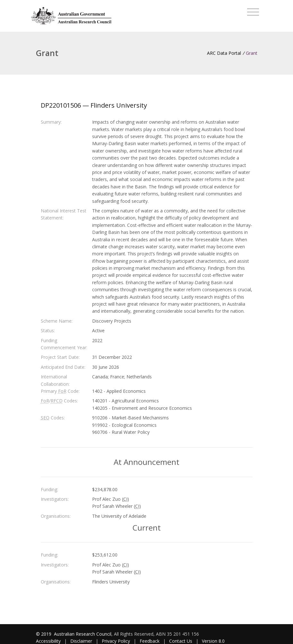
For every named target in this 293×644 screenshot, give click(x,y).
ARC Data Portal (224, 53)
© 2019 (44, 634)
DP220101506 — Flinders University (94, 105)
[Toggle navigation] (253, 12)
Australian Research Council (83, 634)
